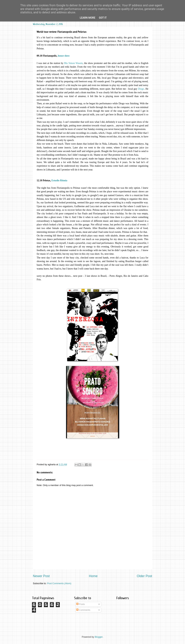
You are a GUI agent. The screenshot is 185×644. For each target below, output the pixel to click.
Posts (81, 604)
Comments (83, 610)
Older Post (144, 576)
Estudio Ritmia (59, 180)
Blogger (99, 637)
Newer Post (41, 576)
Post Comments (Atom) (59, 583)
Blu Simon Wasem (73, 63)
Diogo (141, 89)
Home (93, 576)
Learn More (87, 18)
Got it (103, 18)
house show (64, 56)
